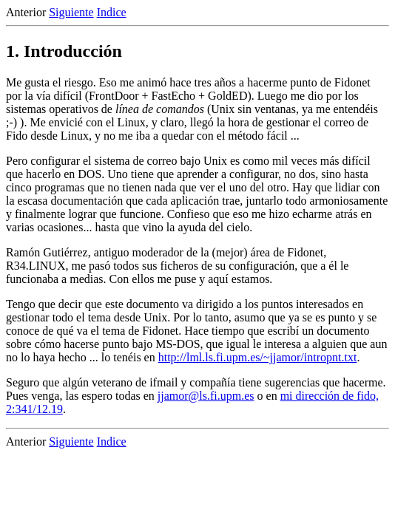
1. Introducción (64, 51)
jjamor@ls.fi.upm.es (206, 396)
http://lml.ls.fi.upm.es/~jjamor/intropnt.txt (258, 357)
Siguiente (71, 12)
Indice (112, 12)
